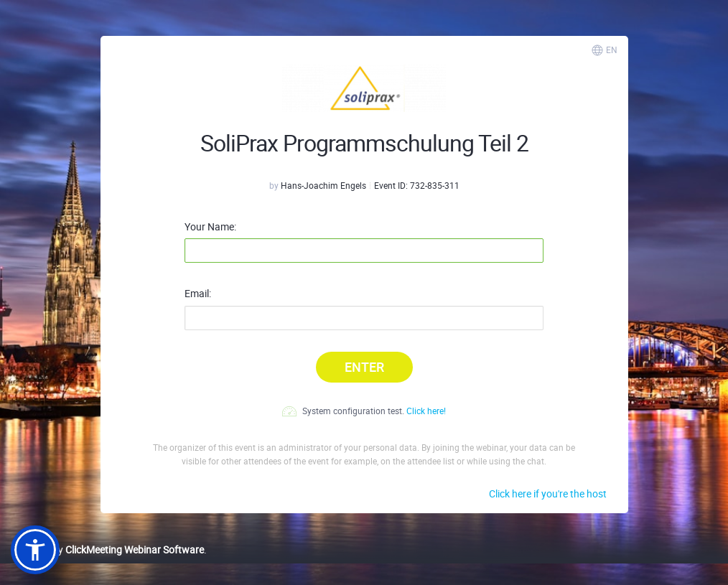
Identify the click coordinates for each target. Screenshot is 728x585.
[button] (35, 550)
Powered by (107, 549)
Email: (198, 294)
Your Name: (210, 227)
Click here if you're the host (548, 493)
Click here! (426, 411)
